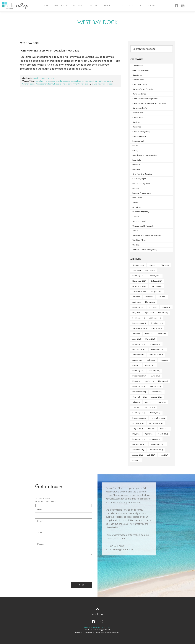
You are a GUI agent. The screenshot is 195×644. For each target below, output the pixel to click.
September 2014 (156, 423)
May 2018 (162, 334)
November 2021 (139, 286)
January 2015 (155, 413)
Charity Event (138, 118)
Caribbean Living (140, 84)
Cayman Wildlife (140, 108)
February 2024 (139, 276)
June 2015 (149, 402)
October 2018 (157, 323)
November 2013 (158, 444)
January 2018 (155, 344)
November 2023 (139, 281)
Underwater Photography (143, 226)
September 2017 (156, 355)
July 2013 (151, 455)
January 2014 (155, 439)
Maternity (136, 165)
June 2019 (166, 307)
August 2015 (157, 397)
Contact (152, 6)
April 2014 (149, 434)
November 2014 (158, 418)
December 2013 (139, 444)
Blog (131, 6)
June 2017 (164, 360)
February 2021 (138, 307)
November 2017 (158, 350)
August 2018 (157, 328)
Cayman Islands (139, 94)
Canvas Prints (138, 80)
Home (46, 6)
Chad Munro (138, 113)
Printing (108, 6)
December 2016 (139, 376)
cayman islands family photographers (97, 81)
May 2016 (136, 381)
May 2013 (136, 460)
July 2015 (136, 402)
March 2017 (150, 365)
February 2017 (138, 371)
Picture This (96, 84)
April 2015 (137, 408)
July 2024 (153, 265)
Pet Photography (139, 179)
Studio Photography (141, 212)
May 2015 (162, 402)
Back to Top (97, 614)
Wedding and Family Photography (147, 235)
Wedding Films (139, 240)
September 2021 (140, 292)
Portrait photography (141, 184)
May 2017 (136, 365)
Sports (135, 202)
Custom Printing (139, 136)
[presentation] (56, 572)
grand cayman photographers (145, 155)
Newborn (136, 169)
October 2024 (138, 265)
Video (135, 231)
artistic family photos (43, 81)
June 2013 (164, 455)
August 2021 (156, 292)
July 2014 (151, 429)
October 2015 (157, 392)
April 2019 (149, 313)
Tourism (136, 216)
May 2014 (136, 434)
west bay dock (107, 84)
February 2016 (139, 386)
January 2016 (155, 386)
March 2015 (150, 408)
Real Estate (93, 6)
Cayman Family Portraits (143, 89)
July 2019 (153, 307)
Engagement (138, 141)
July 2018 (136, 334)
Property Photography (142, 193)
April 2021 (137, 302)
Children (136, 122)
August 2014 (138, 429)
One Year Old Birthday (142, 174)
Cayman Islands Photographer (145, 99)
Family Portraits (55, 84)
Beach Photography (41, 78)
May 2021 (162, 297)
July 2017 (151, 360)
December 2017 (139, 350)
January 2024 (155, 276)
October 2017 (138, 355)
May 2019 (136, 313)
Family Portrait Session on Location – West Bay (50, 50)
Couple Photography (141, 132)
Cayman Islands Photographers (35, 84)
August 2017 (138, 360)
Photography (61, 6)
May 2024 (165, 265)
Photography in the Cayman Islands (76, 84)
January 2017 (155, 371)
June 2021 (149, 297)
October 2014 (138, 423)
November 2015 (139, 392)
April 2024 (137, 270)
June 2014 (164, 429)
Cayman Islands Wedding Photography (149, 103)
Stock (120, 6)
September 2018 (140, 328)
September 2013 (156, 450)
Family (53, 78)
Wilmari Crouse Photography (145, 250)
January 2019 (155, 318)
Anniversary (138, 66)
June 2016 (156, 376)
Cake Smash (138, 75)
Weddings (78, 6)
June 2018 (149, 334)
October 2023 (156, 281)
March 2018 (150, 339)
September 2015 (140, 397)
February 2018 (139, 344)
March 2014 (163, 434)
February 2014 (139, 439)
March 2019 (163, 313)
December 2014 (139, 418)
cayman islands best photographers (66, 81)
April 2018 (137, 339)
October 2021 (156, 286)
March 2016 (163, 381)
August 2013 (138, 455)
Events (135, 146)
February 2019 (139, 318)
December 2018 (139, 323)
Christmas (137, 127)
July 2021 (136, 297)
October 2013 (138, 450)
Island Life (137, 160)
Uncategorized (139, 221)
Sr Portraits (137, 207)
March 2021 (150, 302)
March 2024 (150, 270)
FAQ (140, 6)
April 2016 (149, 381)
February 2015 (139, 413)
